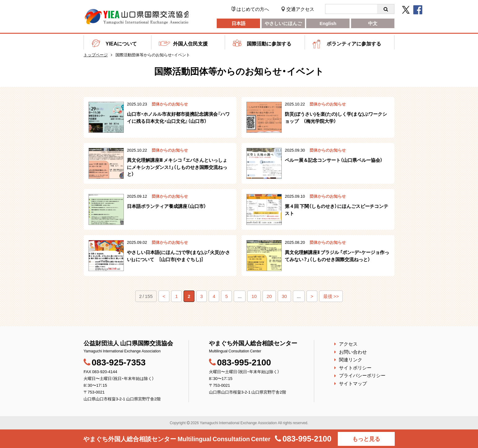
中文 (373, 23)
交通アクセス (300, 9)
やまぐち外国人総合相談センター (176, 439)
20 (269, 296)
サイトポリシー (355, 368)
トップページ (96, 55)
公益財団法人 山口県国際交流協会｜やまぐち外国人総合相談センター (138, 17)
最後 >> (331, 296)
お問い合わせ (353, 352)
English (328, 23)
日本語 (239, 23)
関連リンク (351, 360)
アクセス (348, 344)
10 (254, 296)
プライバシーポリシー (362, 375)
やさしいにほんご (283, 23)
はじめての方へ (253, 9)
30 (284, 296)
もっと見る (367, 439)
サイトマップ (353, 383)
